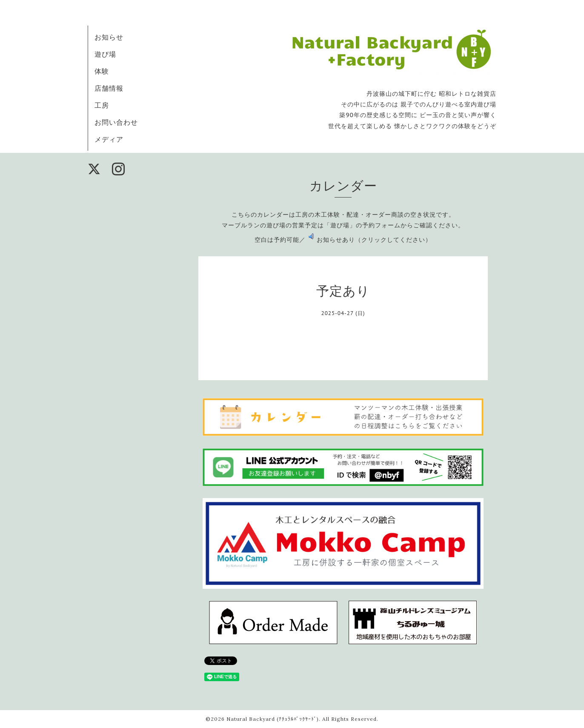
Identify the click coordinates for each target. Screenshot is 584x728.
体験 (102, 71)
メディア (109, 139)
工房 (102, 105)
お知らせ (109, 37)
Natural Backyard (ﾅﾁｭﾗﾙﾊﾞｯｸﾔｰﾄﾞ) (273, 719)
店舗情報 (109, 88)
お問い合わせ (116, 122)
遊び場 (105, 54)
